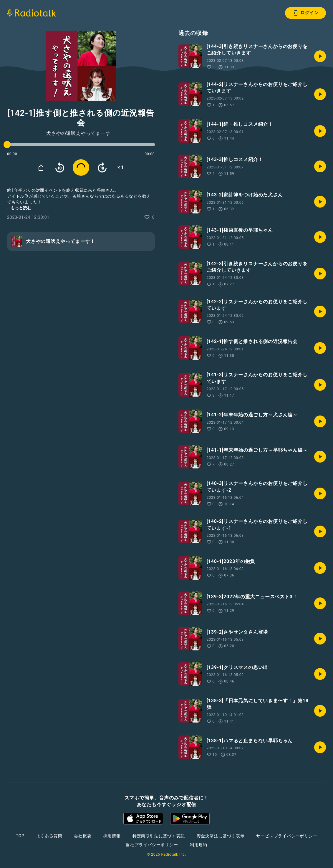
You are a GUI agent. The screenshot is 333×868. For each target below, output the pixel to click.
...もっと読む (19, 208)
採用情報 (112, 836)
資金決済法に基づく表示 (221, 836)
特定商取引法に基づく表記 (159, 836)
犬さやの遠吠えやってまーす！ (81, 133)
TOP (20, 836)
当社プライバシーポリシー (152, 845)
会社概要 (83, 836)
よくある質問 (49, 836)
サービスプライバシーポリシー (287, 836)
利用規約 (199, 845)
